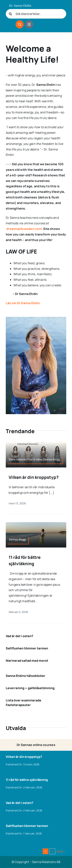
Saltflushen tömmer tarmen (27, 648)
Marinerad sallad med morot (27, 661)
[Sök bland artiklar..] (36, 14)
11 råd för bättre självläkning (27, 780)
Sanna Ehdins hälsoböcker (26, 676)
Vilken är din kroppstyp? (34, 477)
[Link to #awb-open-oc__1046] (20, 24)
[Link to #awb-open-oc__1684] (29, 24)
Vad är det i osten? (19, 636)
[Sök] (11, 14)
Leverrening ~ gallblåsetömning (30, 688)
